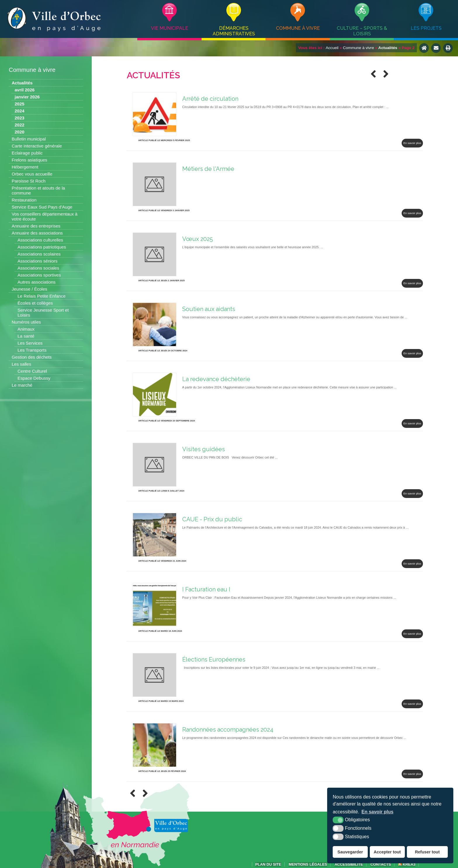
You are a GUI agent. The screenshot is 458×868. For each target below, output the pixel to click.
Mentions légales (308, 864)
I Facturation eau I (206, 589)
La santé (26, 336)
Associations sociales (38, 268)
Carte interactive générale (37, 146)
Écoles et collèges (35, 303)
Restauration (24, 200)
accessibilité (349, 864)
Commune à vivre (298, 28)
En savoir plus (412, 143)
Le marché (22, 385)
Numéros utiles (26, 322)
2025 (19, 104)
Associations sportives (39, 275)
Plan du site (268, 864)
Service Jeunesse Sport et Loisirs (43, 313)
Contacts (381, 864)
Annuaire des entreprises (36, 226)
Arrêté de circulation (210, 99)
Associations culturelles (40, 240)
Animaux (26, 329)
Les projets (426, 28)
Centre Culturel (32, 371)
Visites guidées (204, 449)
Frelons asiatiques (30, 160)
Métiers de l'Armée (208, 169)
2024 (19, 111)
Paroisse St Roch (29, 181)
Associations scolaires (39, 254)
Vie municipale (170, 28)
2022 (19, 125)
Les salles (21, 364)
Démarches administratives (234, 31)
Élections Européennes (214, 659)
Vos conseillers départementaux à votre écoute (45, 216)
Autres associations (37, 282)
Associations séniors (38, 261)
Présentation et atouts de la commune (38, 190)
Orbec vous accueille (32, 174)
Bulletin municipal (29, 139)
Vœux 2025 (198, 239)
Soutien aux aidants (209, 309)
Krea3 (407, 864)
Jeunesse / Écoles (30, 289)
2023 (19, 118)
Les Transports (32, 350)
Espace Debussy (34, 378)
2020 (19, 132)
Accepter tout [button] (387, 852)
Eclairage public (27, 153)
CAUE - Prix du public (212, 519)
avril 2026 (25, 90)
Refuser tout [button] (427, 852)
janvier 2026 (27, 97)
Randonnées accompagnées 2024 (228, 730)
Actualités (22, 83)
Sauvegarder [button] (350, 852)
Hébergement (25, 167)
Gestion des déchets (32, 357)
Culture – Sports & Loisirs (362, 31)
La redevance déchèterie (216, 379)
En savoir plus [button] (378, 812)
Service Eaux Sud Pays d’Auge (42, 207)
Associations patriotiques (42, 247)
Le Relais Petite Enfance (41, 296)
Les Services (30, 343)
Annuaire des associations (37, 233)
